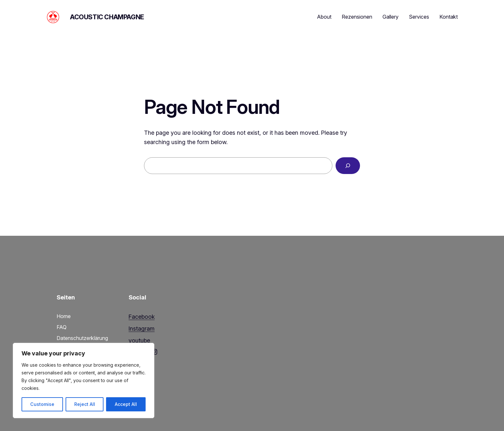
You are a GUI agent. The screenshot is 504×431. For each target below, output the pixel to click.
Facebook (142, 317)
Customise (42, 404)
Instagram (142, 329)
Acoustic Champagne (107, 17)
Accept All (126, 404)
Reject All (85, 404)
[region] (84, 381)
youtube (139, 340)
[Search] (348, 166)
